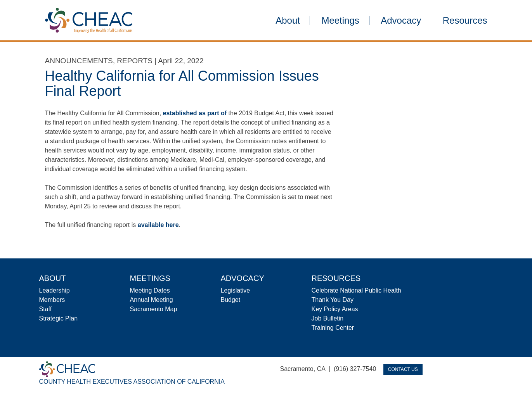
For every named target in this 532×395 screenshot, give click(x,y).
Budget (231, 300)
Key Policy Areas (335, 309)
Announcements (79, 61)
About (288, 21)
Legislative (236, 290)
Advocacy (401, 21)
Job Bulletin (328, 318)
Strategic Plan (59, 318)
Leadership (55, 290)
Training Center (333, 328)
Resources (465, 21)
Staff (46, 309)
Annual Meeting (152, 300)
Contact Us (403, 369)
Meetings (340, 21)
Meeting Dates (150, 290)
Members (52, 300)
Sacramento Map (154, 309)
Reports (135, 61)
